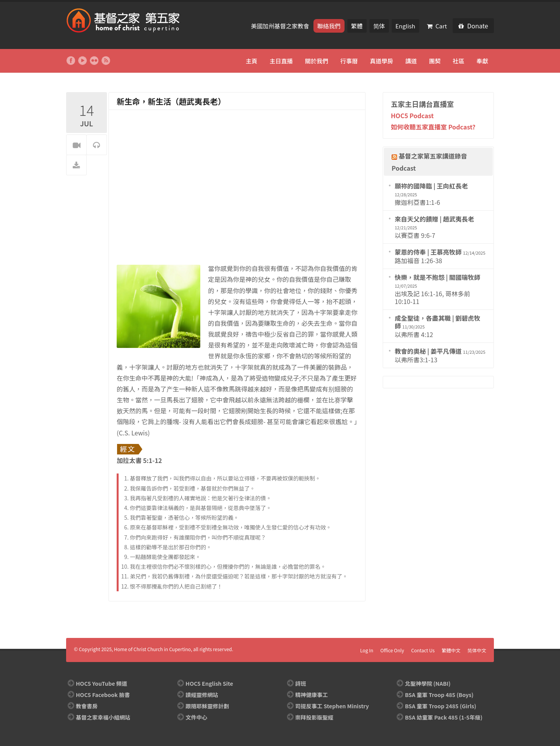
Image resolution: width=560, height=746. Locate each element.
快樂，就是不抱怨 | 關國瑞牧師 (437, 277)
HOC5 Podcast (412, 115)
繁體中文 (451, 650)
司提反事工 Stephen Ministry (332, 706)
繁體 (357, 26)
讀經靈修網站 (202, 695)
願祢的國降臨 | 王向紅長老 (431, 186)
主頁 (252, 61)
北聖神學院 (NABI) (428, 683)
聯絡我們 (329, 26)
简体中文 (477, 650)
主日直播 (281, 61)
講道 (411, 61)
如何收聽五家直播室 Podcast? (433, 127)
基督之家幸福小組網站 (103, 717)
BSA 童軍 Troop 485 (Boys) (439, 695)
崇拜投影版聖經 (314, 717)
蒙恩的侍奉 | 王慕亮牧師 (428, 252)
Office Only (392, 650)
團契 (435, 61)
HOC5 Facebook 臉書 (103, 695)
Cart (437, 26)
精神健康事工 (311, 695)
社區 (458, 61)
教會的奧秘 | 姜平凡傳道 (428, 351)
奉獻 (482, 61)
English (405, 26)
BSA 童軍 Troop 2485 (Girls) (440, 706)
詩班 (301, 683)
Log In (367, 650)
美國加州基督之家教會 (281, 26)
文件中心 (196, 717)
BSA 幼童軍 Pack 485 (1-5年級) (444, 717)
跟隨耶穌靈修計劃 (207, 706)
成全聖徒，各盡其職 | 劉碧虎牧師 (437, 322)
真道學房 (381, 61)
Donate (473, 26)
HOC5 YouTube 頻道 (101, 683)
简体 (379, 26)
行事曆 (349, 61)
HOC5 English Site (209, 683)
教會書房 (87, 706)
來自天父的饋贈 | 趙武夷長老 (434, 219)
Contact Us (423, 650)
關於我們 (317, 61)
